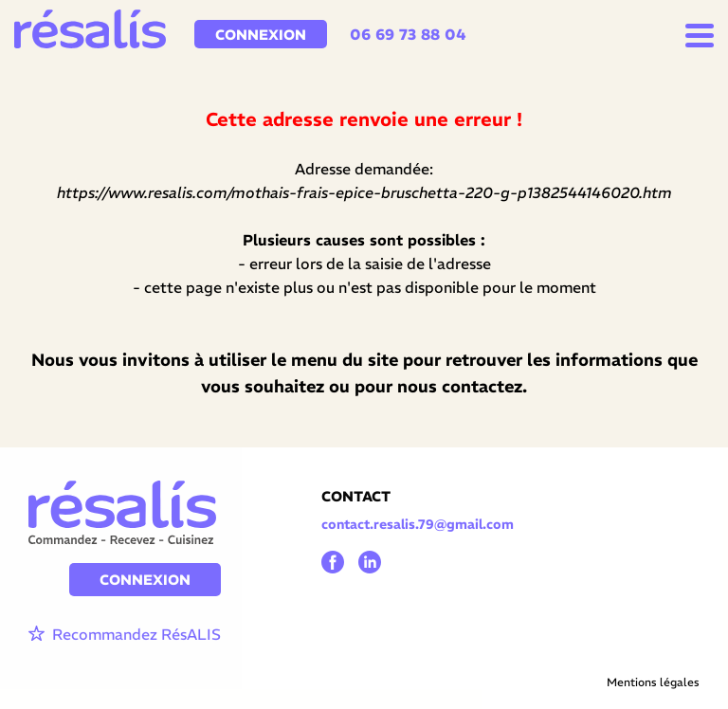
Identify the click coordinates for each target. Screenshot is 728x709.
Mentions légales (653, 682)
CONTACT (356, 496)
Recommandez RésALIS (125, 635)
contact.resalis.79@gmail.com (418, 524)
